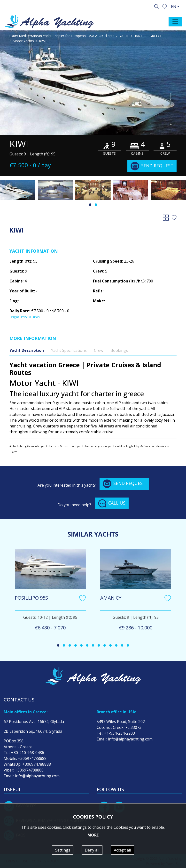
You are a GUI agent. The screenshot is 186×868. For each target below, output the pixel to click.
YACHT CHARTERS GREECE (141, 36)
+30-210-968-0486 (28, 753)
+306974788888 (32, 758)
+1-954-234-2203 (120, 733)
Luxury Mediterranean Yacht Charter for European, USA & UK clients (61, 36)
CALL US (112, 503)
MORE (93, 835)
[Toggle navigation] (175, 22)
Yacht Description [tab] (27, 350)
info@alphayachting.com (37, 776)
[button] (164, 6)
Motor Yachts (23, 41)
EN (174, 7)
